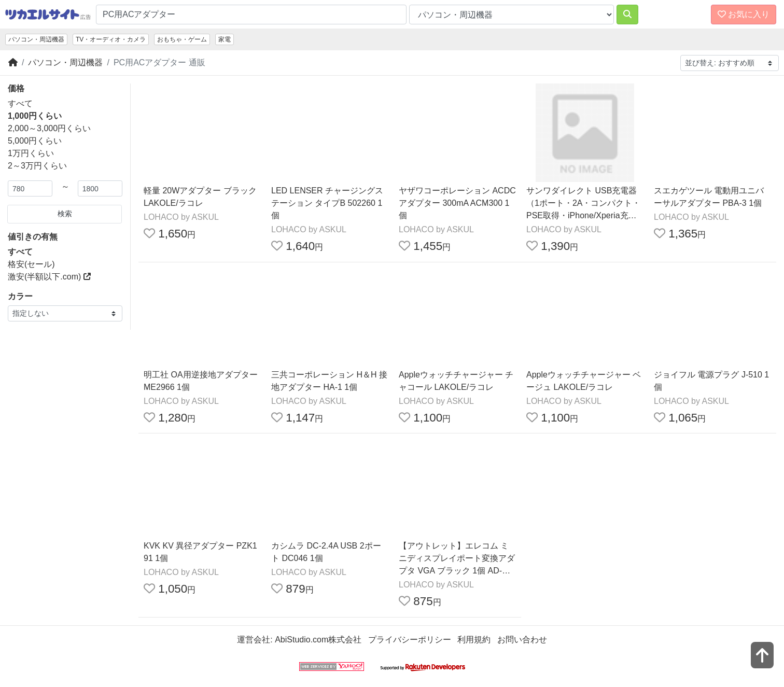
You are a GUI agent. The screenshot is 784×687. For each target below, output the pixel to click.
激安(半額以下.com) (49, 277)
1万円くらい (31, 153)
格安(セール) (31, 264)
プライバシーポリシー (410, 640)
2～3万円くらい (37, 166)
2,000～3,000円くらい (49, 128)
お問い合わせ (522, 640)
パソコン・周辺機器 (36, 39)
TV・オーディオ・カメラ (111, 39)
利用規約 (474, 640)
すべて (20, 103)
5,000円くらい (35, 141)
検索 (65, 214)
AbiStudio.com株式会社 (318, 640)
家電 (225, 39)
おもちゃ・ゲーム (182, 39)
